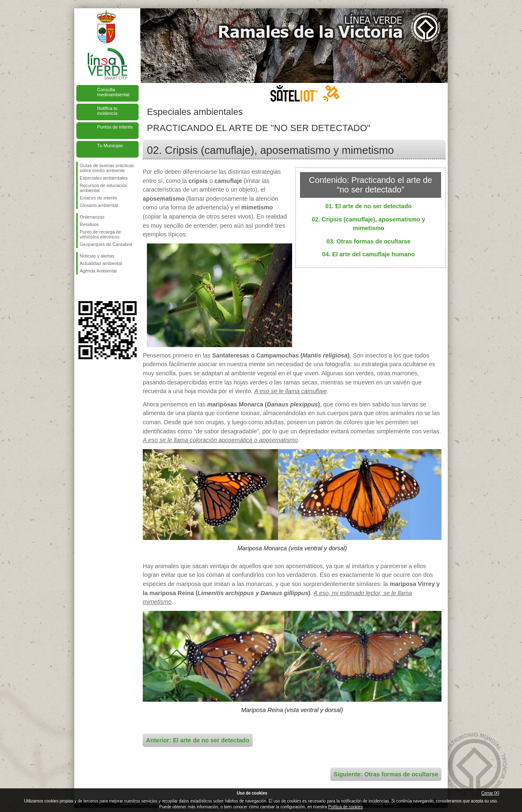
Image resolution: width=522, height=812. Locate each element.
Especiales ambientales (104, 178)
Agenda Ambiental (98, 271)
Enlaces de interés (99, 198)
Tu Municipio (110, 146)
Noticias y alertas (97, 256)
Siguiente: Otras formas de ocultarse (386, 774)
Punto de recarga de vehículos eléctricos (100, 234)
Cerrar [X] (490, 793)
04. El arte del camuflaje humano (368, 254)
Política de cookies (345, 807)
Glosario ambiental (99, 205)
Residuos (89, 224)
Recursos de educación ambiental (104, 188)
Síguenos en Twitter (95, 288)
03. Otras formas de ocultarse (368, 241)
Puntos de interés (115, 127)
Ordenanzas (92, 217)
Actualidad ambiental (101, 263)
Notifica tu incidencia (107, 111)
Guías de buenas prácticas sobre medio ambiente (107, 168)
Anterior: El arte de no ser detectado (198, 740)
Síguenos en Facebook (81, 288)
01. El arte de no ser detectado (368, 206)
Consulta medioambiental (113, 92)
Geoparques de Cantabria (106, 244)
